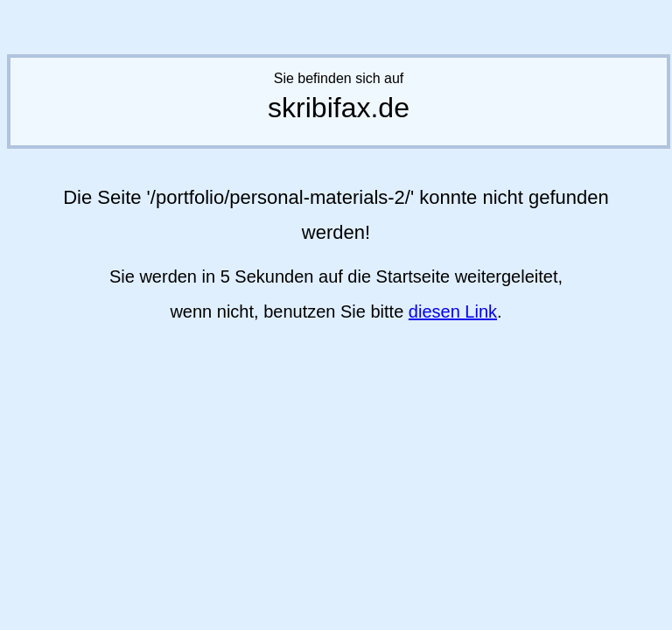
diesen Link (453, 311)
